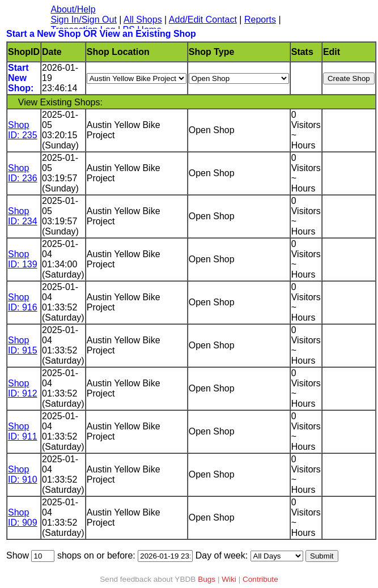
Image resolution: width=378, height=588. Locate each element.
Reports (260, 20)
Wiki (229, 579)
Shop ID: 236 (23, 173)
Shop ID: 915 (23, 345)
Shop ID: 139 (23, 259)
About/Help (73, 9)
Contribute (260, 579)
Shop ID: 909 (23, 517)
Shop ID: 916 (23, 302)
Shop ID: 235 (23, 130)
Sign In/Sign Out (84, 20)
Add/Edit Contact (203, 20)
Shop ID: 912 (23, 388)
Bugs (207, 579)
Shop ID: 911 (23, 431)
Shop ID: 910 (23, 474)
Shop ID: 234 (23, 216)
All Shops (143, 20)
